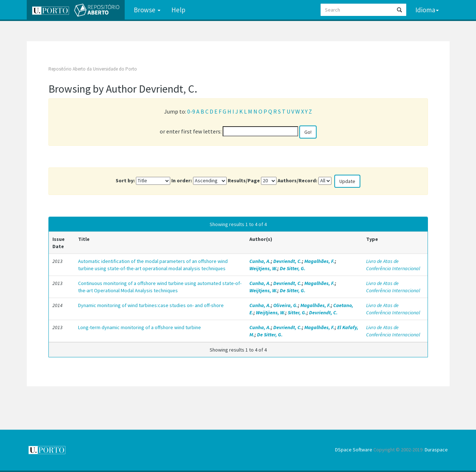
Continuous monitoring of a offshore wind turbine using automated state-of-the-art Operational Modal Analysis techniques (160, 287)
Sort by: (125, 180)
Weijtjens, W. (263, 268)
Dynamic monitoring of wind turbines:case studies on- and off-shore (151, 305)
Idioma (427, 10)
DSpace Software (354, 450)
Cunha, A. (260, 261)
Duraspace (436, 450)
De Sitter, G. (293, 268)
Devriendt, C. (288, 261)
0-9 (191, 111)
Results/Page (244, 180)
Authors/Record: (297, 180)
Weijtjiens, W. (271, 312)
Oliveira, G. (286, 305)
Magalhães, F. (320, 261)
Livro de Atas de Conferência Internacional (393, 265)
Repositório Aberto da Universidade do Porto (93, 69)
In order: (182, 180)
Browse (147, 10)
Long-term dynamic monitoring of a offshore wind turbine (140, 327)
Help (178, 10)
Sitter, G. (297, 312)
